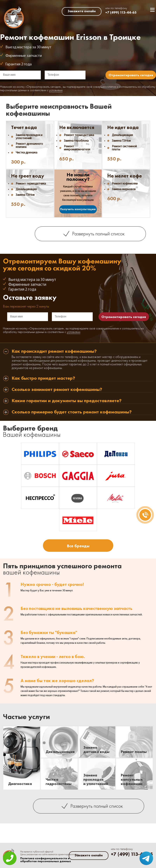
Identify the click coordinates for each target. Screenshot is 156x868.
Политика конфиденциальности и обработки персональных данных (46, 860)
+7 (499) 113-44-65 (121, 12)
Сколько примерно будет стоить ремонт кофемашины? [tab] (72, 412)
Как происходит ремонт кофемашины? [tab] (54, 351)
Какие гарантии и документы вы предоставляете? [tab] (67, 401)
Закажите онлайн (82, 11)
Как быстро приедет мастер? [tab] (43, 378)
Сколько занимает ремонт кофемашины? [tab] (57, 390)
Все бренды (78, 546)
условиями (56, 90)
